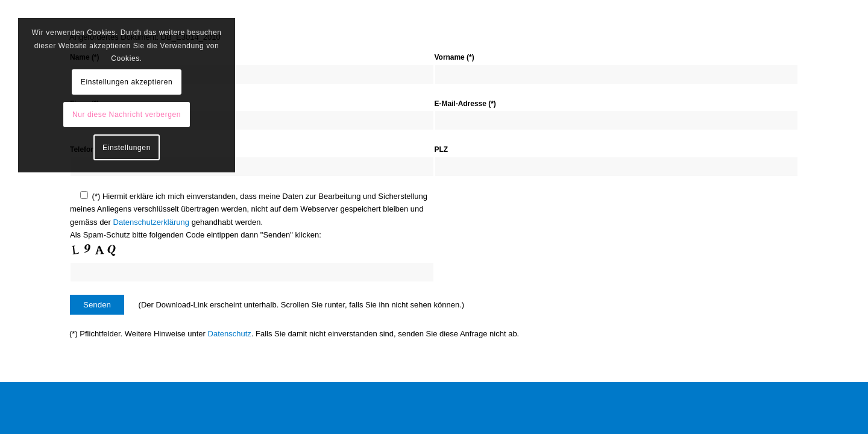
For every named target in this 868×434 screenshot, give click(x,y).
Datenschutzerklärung (151, 222)
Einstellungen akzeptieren (127, 82)
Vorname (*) (454, 57)
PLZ (442, 149)
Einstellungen (127, 148)
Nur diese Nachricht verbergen (127, 115)
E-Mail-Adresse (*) (465, 104)
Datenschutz (230, 334)
